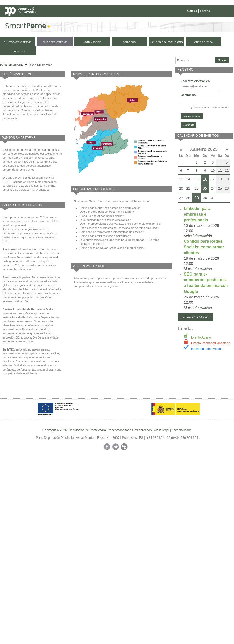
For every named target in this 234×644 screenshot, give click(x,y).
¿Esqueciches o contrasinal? (209, 107)
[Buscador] (195, 60)
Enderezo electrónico (195, 81)
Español (205, 11)
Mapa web (57, 21)
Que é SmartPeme (40, 65)
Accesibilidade (182, 430)
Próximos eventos (196, 317)
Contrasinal (189, 95)
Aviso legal (161, 430)
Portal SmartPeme (12, 65)
